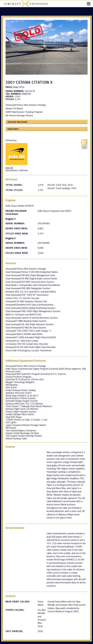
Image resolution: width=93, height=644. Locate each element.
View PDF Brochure (17, 122)
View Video (13, 129)
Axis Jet (9, 168)
